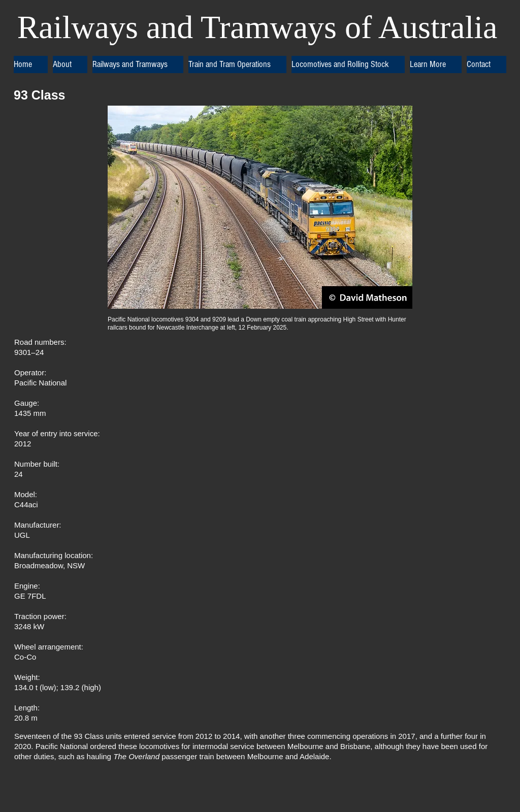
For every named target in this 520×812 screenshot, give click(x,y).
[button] (70, 64)
